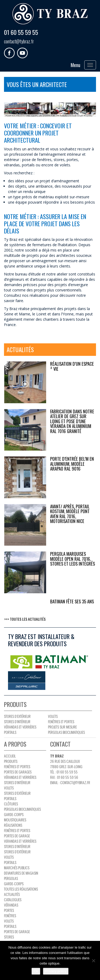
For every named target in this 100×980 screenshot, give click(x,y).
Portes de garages (18, 772)
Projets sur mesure (62, 727)
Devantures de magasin (21, 873)
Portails (10, 732)
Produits (11, 761)
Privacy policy (56, 971)
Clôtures (11, 804)
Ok (36, 971)
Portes (9, 910)
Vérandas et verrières (20, 727)
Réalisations (13, 825)
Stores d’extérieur (17, 716)
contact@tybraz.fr (19, 41)
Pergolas (11, 878)
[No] (93, 961)
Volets (53, 716)
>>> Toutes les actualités (25, 619)
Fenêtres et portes (61, 721)
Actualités (12, 894)
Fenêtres (10, 915)
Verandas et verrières (20, 841)
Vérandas (11, 905)
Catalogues (13, 899)
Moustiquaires (15, 820)
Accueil (10, 756)
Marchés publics (17, 868)
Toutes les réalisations (21, 889)
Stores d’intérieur (17, 721)
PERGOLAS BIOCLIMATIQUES (66, 732)
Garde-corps (14, 814)
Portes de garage (17, 836)
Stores (9, 937)
